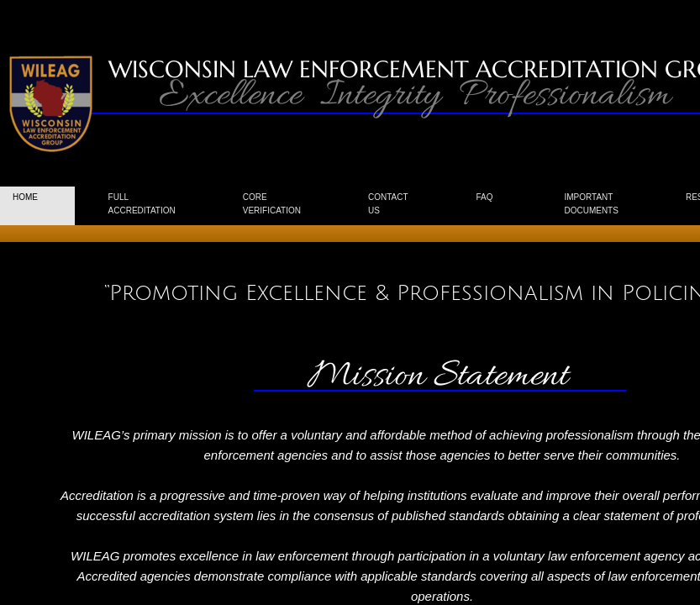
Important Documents (591, 204)
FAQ (484, 197)
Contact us (388, 204)
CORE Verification (272, 204)
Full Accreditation (142, 204)
